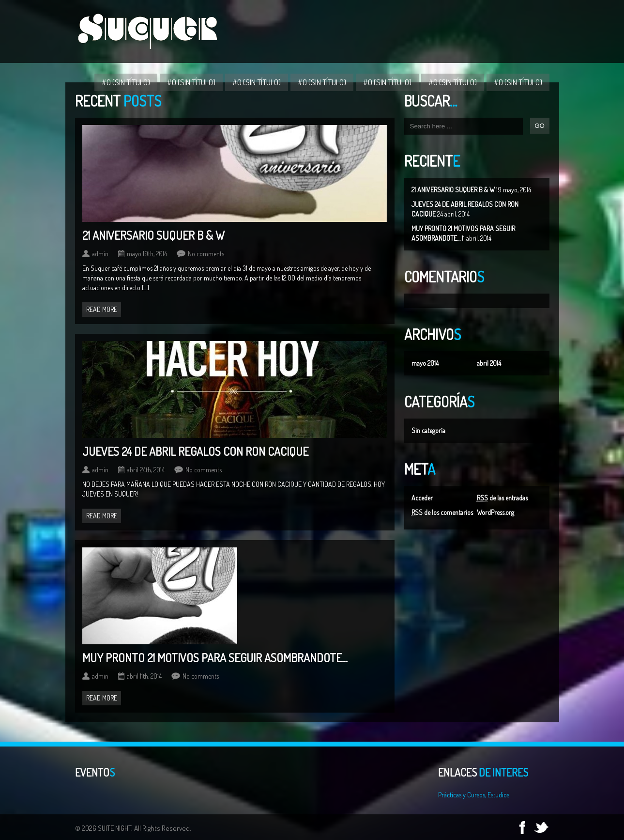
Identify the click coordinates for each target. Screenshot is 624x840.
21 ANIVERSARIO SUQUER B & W (453, 190)
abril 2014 (489, 363)
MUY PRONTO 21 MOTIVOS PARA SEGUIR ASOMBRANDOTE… (215, 658)
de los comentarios (442, 512)
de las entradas (502, 498)
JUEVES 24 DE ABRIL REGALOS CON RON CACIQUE (195, 451)
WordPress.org (495, 512)
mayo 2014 (425, 363)
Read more (102, 309)
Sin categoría (428, 430)
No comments (206, 254)
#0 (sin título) (126, 82)
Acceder (422, 498)
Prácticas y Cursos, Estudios (474, 795)
